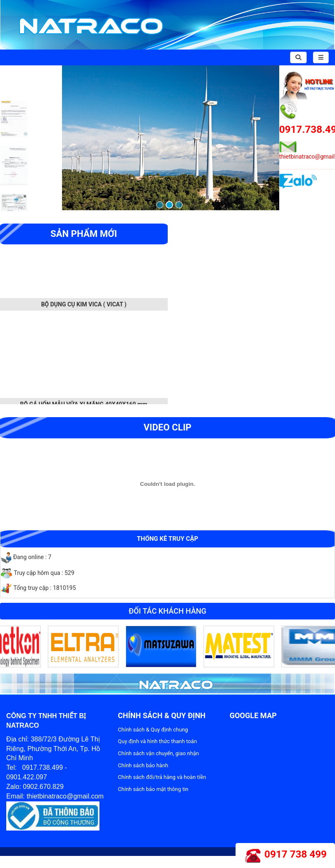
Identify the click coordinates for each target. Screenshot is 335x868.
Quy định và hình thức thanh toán (157, 741)
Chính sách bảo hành (143, 765)
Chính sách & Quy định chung (153, 730)
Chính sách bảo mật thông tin (153, 789)
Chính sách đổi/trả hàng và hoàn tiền (162, 777)
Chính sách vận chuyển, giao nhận (158, 753)
